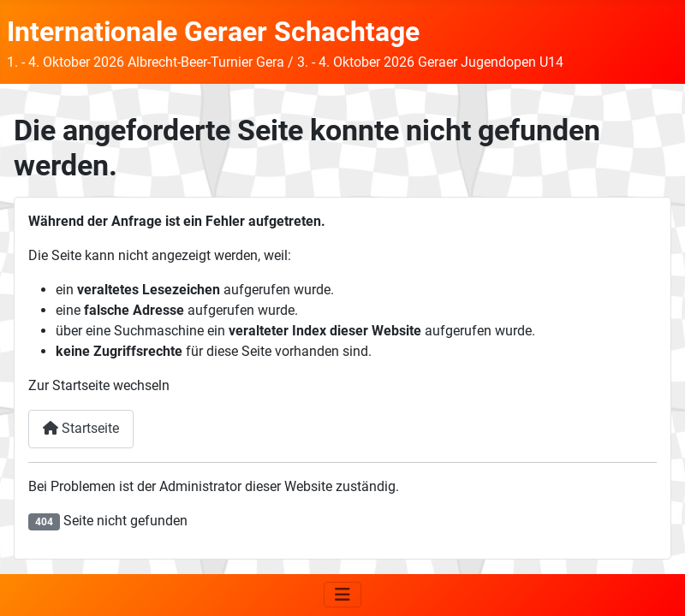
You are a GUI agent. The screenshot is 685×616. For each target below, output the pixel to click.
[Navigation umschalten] (342, 595)
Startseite (81, 428)
